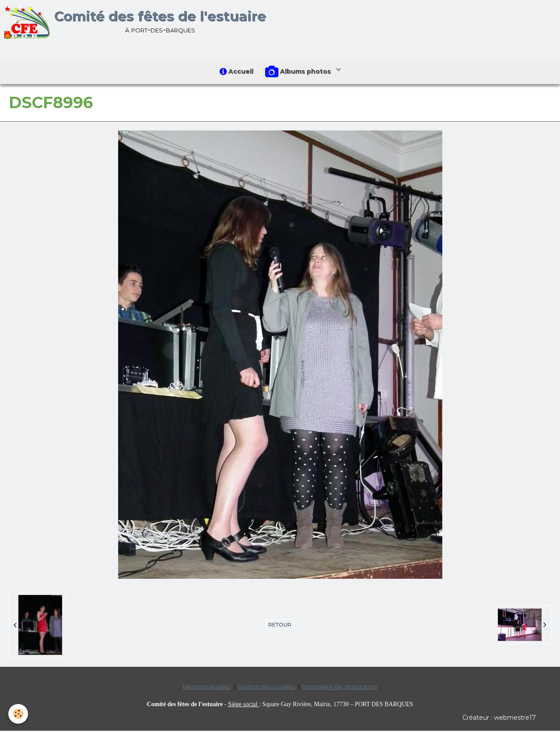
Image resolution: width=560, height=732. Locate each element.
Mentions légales (207, 688)
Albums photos (300, 73)
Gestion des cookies (266, 688)
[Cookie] (19, 714)
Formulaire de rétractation (339, 688)
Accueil (236, 72)
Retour (280, 626)
